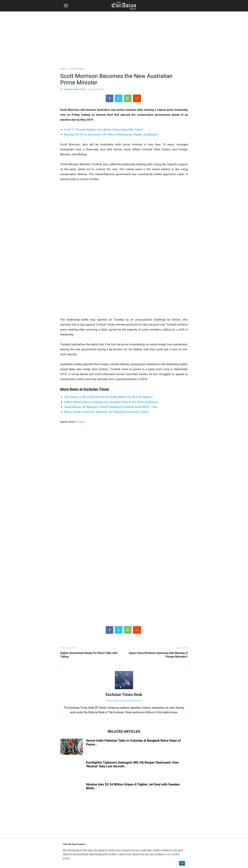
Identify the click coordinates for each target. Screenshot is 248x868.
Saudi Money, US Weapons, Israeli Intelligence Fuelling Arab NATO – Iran (111, 407)
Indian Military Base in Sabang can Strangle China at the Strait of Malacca (111, 402)
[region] (124, 41)
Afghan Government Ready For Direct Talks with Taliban (89, 655)
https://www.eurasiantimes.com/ (124, 701)
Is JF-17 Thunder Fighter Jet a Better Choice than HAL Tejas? (104, 130)
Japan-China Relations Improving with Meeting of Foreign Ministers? (158, 655)
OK (182, 863)
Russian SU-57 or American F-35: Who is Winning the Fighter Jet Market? (111, 135)
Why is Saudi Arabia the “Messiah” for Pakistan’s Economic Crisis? (107, 412)
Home (63, 69)
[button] (66, 6)
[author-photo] (124, 689)
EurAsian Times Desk (74, 89)
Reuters (80, 422)
